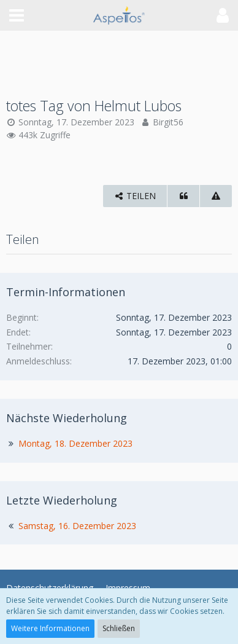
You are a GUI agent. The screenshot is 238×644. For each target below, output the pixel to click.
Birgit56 (168, 122)
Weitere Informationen (50, 628)
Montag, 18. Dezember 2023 (75, 443)
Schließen (119, 628)
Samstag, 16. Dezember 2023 (77, 526)
